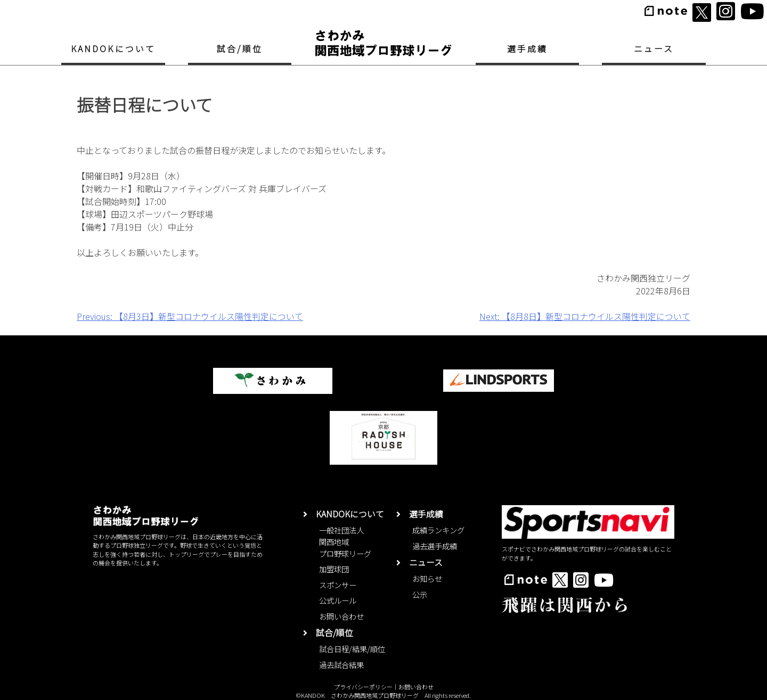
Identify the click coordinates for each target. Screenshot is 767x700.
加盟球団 (334, 569)
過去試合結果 (341, 665)
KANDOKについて (113, 49)
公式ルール (338, 600)
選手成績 (528, 49)
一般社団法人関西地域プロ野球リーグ (345, 541)
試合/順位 (240, 49)
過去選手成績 (435, 546)
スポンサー (338, 585)
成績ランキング (438, 530)
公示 (420, 594)
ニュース (654, 49)
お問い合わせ (341, 616)
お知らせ (427, 578)
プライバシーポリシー (363, 687)
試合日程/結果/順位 (352, 649)
